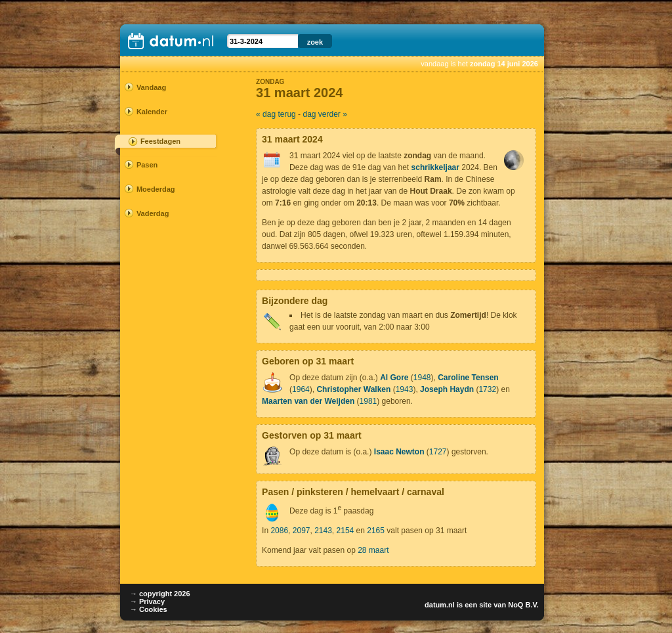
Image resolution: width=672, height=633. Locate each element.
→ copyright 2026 (160, 594)
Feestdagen (160, 141)
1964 (301, 389)
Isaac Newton (399, 452)
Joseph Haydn (447, 389)
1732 (487, 389)
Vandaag (151, 87)
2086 (279, 531)
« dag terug (276, 114)
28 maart (373, 550)
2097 (302, 531)
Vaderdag (153, 213)
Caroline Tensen (468, 378)
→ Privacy (147, 601)
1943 (405, 389)
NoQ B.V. (523, 605)
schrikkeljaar (435, 167)
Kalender (152, 112)
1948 (422, 378)
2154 (346, 531)
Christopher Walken (353, 389)
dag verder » (325, 114)
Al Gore (394, 378)
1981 (368, 401)
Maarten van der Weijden (308, 401)
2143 (323, 531)
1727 (438, 452)
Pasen (147, 165)
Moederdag (156, 189)
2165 (376, 531)
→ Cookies (149, 609)
